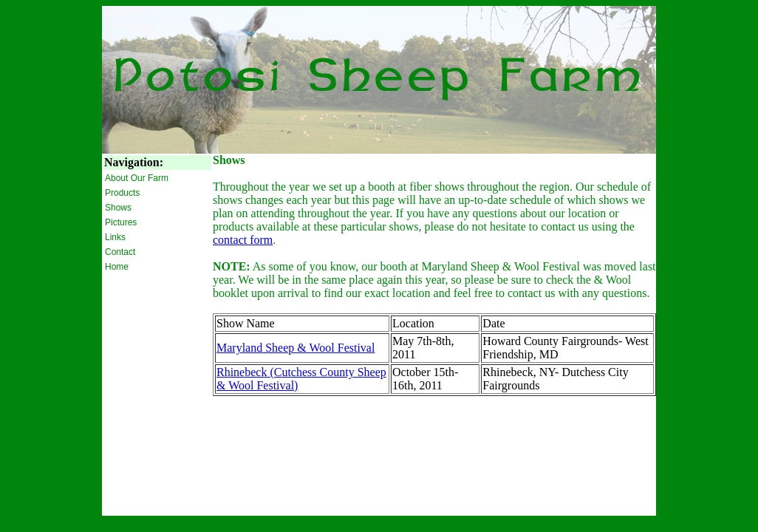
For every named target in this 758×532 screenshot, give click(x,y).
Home (117, 267)
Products (122, 193)
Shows (118, 208)
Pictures (121, 222)
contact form (243, 240)
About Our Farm (137, 178)
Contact (120, 252)
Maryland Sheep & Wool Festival (296, 348)
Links (115, 237)
